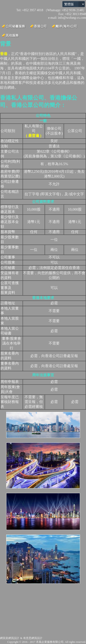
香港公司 (40, 26)
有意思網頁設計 (33, 638)
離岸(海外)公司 (66, 26)
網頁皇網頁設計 (10, 638)
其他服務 (12, 36)
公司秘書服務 (15, 26)
